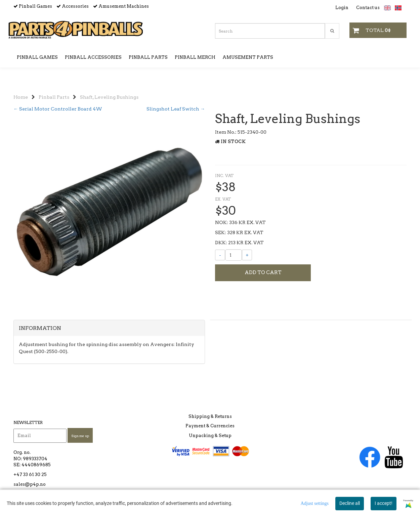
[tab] (109, 352)
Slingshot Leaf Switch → (176, 99)
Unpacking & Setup (210, 440)
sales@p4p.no (30, 489)
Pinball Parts (54, 87)
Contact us (368, 8)
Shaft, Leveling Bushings (109, 87)
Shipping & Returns (210, 421)
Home (21, 87)
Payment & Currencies (210, 430)
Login (342, 8)
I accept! (384, 503)
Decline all (350, 503)
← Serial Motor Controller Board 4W (58, 99)
